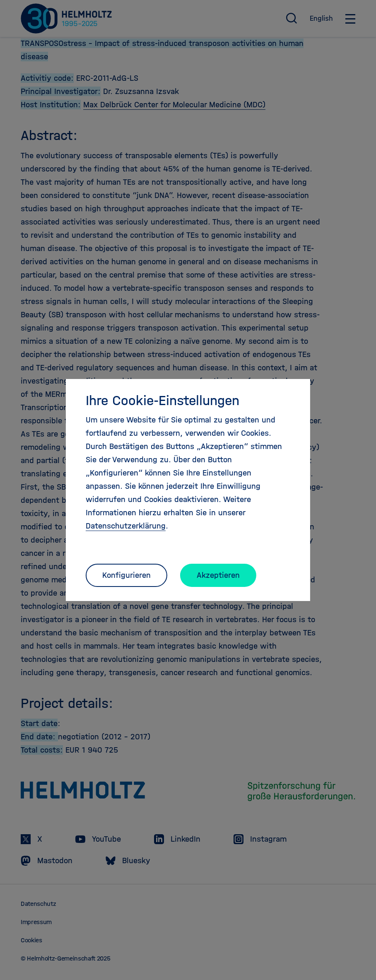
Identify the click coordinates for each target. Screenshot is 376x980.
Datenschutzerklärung (126, 526)
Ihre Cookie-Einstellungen (163, 401)
